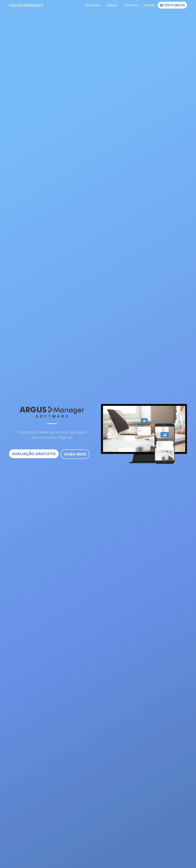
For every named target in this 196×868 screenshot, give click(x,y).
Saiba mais (93, 5)
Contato (131, 5)
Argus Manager (26, 5)
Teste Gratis (172, 5)
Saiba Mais (75, 454)
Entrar (149, 5)
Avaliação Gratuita (34, 454)
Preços (112, 5)
